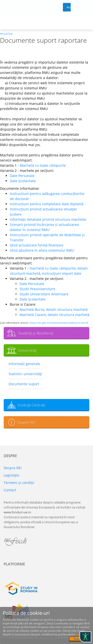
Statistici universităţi (25, 374)
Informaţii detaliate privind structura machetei (48, 219)
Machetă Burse (32, 309)
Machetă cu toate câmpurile (43, 165)
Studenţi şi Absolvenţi (36, 333)
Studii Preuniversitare (37, 289)
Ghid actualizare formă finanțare (37, 245)
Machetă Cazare (33, 315)
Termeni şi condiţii (19, 483)
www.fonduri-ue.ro (17, 512)
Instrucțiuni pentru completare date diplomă (47, 204)
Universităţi (27, 350)
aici (78, 634)
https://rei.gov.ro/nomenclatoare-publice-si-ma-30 (59, 323)
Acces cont (69, 8)
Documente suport (24, 384)
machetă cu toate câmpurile (53, 268)
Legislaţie (11, 475)
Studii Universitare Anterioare (44, 294)
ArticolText (6, 34)
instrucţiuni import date (62, 273)
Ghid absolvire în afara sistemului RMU (42, 250)
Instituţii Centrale (31, 405)
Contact (10, 490)
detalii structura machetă (67, 309)
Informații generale (24, 364)
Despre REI (26, 422)
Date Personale (22, 176)
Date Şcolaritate (23, 181)
